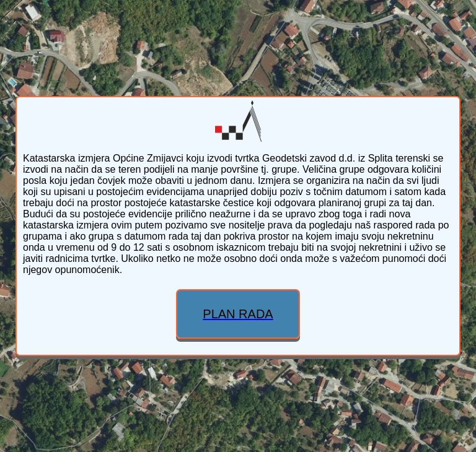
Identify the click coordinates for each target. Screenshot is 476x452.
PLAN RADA (238, 314)
